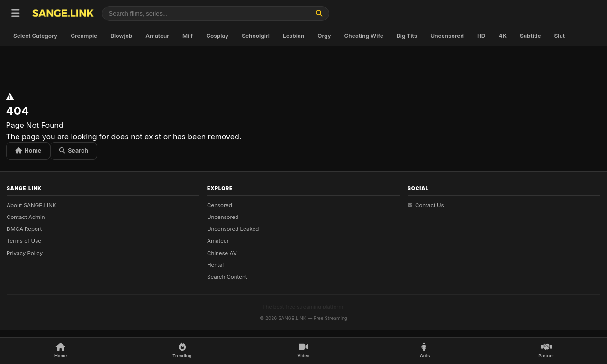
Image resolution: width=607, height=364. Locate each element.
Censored (220, 205)
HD (481, 36)
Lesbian (294, 36)
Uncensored (447, 36)
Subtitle (530, 36)
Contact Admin (26, 217)
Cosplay (217, 36)
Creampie (84, 36)
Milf (188, 36)
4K (503, 36)
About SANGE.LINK (32, 205)
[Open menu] (16, 13)
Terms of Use (24, 241)
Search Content (227, 277)
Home (28, 150)
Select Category (35, 36)
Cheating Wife (364, 36)
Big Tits (407, 36)
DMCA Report (24, 229)
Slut (559, 36)
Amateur (157, 36)
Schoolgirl (256, 36)
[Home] (61, 351)
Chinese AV (222, 253)
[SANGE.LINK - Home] (63, 13)
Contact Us (426, 205)
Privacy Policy (25, 253)
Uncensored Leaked (233, 229)
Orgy (324, 36)
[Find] (319, 13)
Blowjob (121, 36)
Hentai (215, 265)
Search (74, 150)
